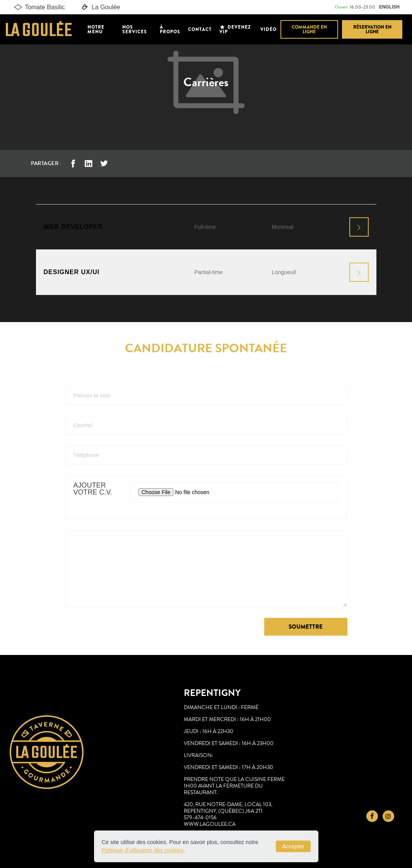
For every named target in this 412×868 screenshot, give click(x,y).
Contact (200, 29)
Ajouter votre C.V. (93, 489)
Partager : (46, 163)
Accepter (293, 846)
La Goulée (100, 7)
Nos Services (135, 29)
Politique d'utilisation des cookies (143, 850)
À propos (170, 29)
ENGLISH (389, 7)
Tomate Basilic (39, 7)
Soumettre (306, 627)
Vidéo (268, 29)
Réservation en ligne (372, 29)
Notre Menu (96, 29)
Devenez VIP (235, 29)
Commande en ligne (309, 29)
